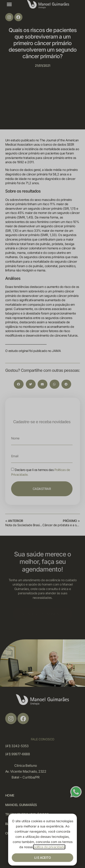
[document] (42, 434)
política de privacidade (49, 847)
